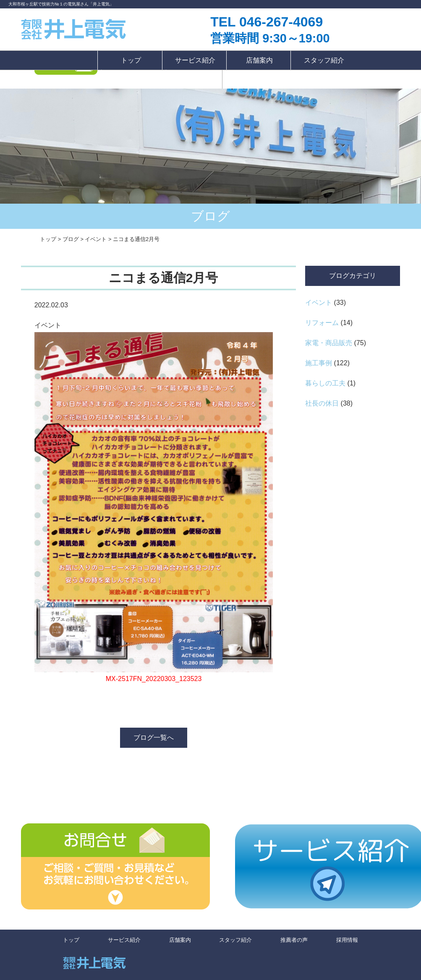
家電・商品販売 (329, 343)
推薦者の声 (135, 79)
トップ (131, 60)
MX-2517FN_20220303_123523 (154, 679)
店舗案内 (259, 60)
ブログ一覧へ (154, 738)
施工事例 (319, 363)
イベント (319, 303)
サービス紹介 (195, 60)
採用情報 (194, 79)
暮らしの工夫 (325, 383)
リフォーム (322, 323)
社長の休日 (322, 403)
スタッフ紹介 (324, 60)
